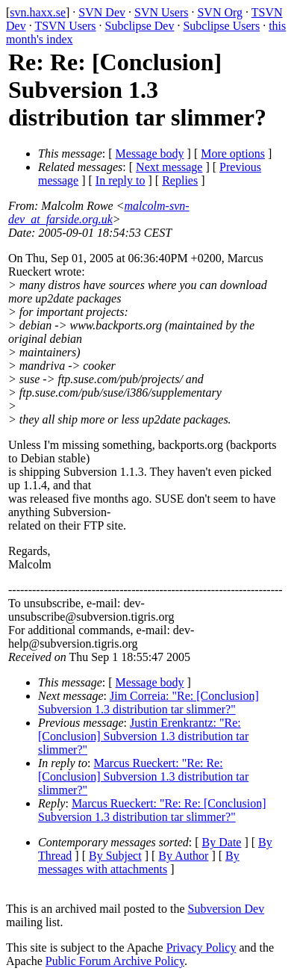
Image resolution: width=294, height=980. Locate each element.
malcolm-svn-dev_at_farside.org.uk (99, 213)
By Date (222, 842)
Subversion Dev (226, 909)
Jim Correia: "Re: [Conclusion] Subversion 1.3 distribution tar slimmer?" (148, 703)
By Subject (115, 856)
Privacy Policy (201, 948)
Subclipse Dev (140, 26)
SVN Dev (102, 12)
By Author (183, 856)
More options (233, 153)
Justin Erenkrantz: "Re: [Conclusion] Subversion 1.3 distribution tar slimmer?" (143, 736)
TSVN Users (65, 26)
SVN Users (161, 12)
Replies (180, 180)
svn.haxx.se (38, 12)
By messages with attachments (139, 862)
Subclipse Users (221, 26)
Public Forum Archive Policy (115, 961)
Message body (150, 153)
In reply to (121, 180)
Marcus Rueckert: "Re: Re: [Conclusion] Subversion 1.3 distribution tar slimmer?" (143, 776)
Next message (169, 167)
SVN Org (220, 12)
